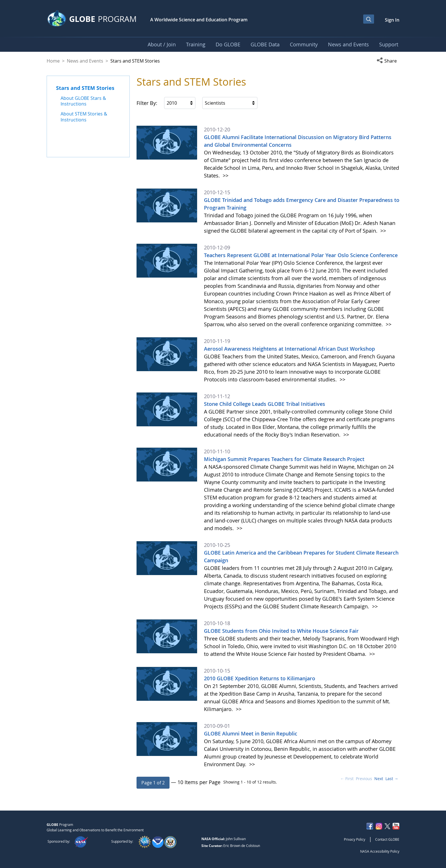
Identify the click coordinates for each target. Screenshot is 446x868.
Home (53, 61)
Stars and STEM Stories (85, 88)
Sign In (392, 20)
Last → (392, 779)
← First (347, 779)
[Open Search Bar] (369, 19)
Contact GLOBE (387, 839)
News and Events (85, 61)
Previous (364, 779)
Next (379, 779)
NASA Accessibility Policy (380, 851)
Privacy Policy (355, 839)
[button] (388, 61)
